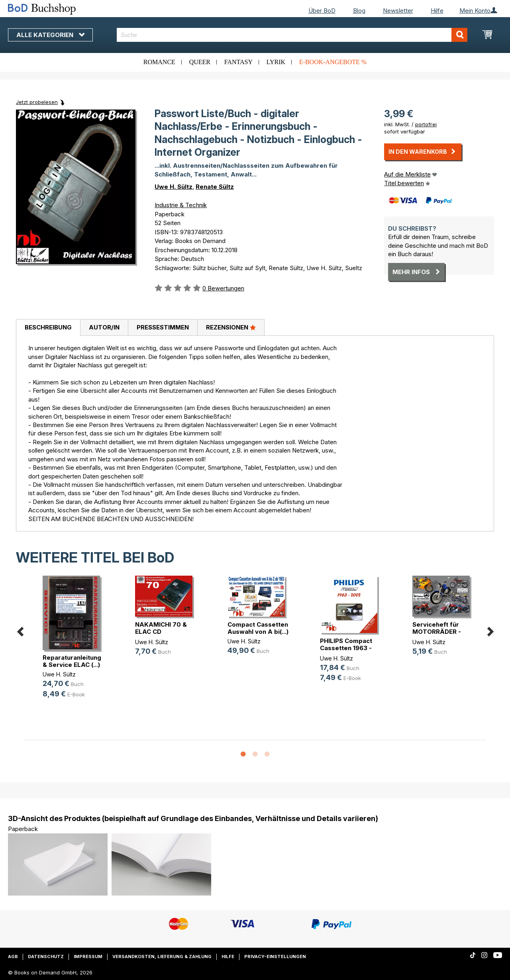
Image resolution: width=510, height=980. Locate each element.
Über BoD (322, 11)
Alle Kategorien (50, 35)
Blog (359, 11)
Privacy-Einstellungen (275, 956)
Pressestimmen (163, 327)
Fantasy (238, 62)
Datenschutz (46, 956)
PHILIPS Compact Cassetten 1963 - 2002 (346, 648)
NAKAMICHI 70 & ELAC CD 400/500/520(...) (161, 632)
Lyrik (276, 62)
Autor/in (104, 327)
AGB (13, 956)
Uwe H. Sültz (174, 187)
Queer (200, 62)
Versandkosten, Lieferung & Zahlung (162, 956)
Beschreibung (48, 327)
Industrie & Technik (181, 205)
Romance (159, 62)
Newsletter (398, 11)
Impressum (88, 956)
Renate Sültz (215, 187)
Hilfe (437, 11)
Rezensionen (231, 327)
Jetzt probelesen (37, 102)
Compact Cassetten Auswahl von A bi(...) (258, 628)
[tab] (48, 328)
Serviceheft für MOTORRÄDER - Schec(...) (437, 632)
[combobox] (292, 35)
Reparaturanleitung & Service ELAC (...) (72, 661)
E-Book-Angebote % (333, 62)
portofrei (426, 124)
